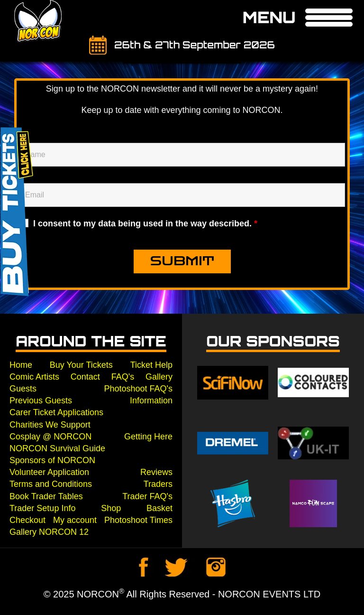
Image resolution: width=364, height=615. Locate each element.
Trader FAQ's (147, 496)
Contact (85, 377)
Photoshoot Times (138, 520)
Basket (159, 508)
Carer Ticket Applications (56, 412)
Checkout (27, 520)
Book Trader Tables (46, 496)
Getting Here (148, 437)
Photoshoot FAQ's (138, 389)
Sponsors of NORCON (52, 460)
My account (75, 520)
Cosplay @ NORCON (50, 437)
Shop (111, 508)
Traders (158, 484)
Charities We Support (50, 425)
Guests (23, 389)
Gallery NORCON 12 (49, 532)
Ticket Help (151, 365)
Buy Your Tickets (81, 365)
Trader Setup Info (42, 508)
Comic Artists (34, 377)
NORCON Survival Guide (57, 448)
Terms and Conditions (51, 484)
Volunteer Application (49, 472)
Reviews (156, 472)
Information (151, 401)
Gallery (159, 377)
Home (21, 365)
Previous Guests (41, 401)
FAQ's (123, 377)
